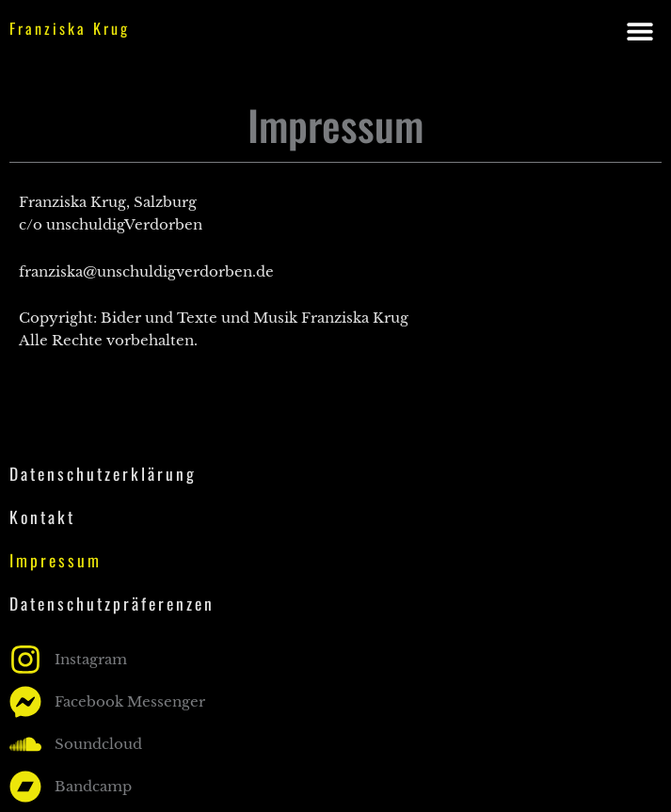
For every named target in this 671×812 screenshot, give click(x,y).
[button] (640, 31)
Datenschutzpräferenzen (112, 603)
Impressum (56, 560)
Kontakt (42, 517)
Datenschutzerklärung (103, 473)
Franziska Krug (70, 28)
